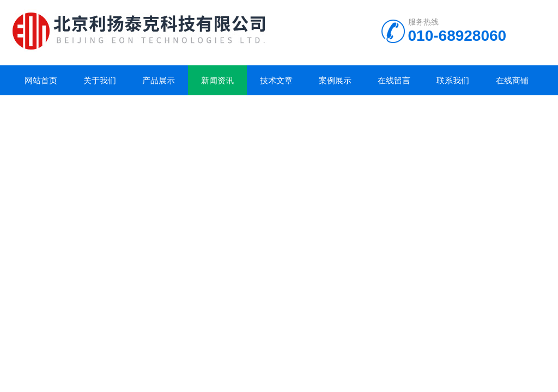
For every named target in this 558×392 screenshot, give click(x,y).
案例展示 (335, 80)
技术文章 (276, 80)
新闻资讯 (217, 80)
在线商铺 (512, 80)
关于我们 (100, 80)
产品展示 (159, 80)
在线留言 (394, 80)
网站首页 (41, 80)
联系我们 (453, 80)
